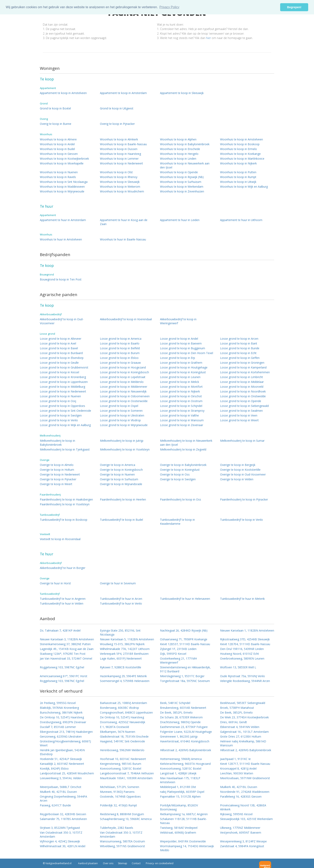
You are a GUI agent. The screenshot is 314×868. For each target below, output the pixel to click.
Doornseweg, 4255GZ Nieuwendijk (123, 722)
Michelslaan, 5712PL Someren (120, 787)
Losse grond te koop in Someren (121, 411)
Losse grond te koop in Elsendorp (62, 358)
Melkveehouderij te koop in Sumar (242, 441)
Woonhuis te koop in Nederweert (121, 163)
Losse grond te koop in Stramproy (182, 411)
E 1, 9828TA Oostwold (114, 727)
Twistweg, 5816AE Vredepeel (179, 828)
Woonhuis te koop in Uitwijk (238, 182)
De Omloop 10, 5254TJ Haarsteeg (62, 717)
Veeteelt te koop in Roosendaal (60, 539)
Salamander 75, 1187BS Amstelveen (63, 819)
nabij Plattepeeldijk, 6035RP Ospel (182, 792)
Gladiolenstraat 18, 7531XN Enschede (124, 736)
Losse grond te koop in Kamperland (243, 367)
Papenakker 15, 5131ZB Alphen (180, 796)
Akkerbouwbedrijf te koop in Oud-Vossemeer (62, 321)
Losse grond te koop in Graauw (120, 363)
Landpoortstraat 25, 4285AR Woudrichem (67, 773)
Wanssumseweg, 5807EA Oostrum (122, 841)
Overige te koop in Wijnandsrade (121, 484)
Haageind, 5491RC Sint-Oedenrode (122, 741)
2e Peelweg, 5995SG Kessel (58, 703)
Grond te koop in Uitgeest (117, 108)
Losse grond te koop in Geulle (59, 363)
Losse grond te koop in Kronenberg (63, 377)
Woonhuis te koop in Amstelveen (242, 139)
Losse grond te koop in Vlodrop (120, 420)
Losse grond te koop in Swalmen (241, 411)
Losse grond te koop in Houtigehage (184, 367)
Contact (136, 863)
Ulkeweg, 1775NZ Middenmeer (240, 828)
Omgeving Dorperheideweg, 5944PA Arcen (63, 798)
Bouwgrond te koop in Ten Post (61, 279)
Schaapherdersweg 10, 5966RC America (126, 819)
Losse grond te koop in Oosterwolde (124, 401)
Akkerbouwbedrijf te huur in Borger (63, 568)
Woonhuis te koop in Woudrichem (122, 191)
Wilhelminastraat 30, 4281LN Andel (63, 846)
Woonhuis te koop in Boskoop (240, 144)
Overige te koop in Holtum (57, 470)
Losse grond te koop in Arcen (239, 339)
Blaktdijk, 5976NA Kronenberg (59, 708)
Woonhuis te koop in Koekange (240, 154)
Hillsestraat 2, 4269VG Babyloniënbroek (186, 750)
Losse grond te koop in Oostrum (181, 401)
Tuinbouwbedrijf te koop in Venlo (242, 520)
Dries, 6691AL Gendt (233, 722)
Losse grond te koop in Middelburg (62, 387)
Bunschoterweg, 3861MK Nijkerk (61, 712)
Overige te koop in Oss (175, 474)
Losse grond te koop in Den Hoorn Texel (187, 353)
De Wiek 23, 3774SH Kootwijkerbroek (244, 717)
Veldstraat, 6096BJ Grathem (178, 832)
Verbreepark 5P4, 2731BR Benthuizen (124, 654)
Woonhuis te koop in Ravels (58, 177)
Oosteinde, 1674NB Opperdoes (120, 796)
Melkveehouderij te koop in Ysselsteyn (125, 449)
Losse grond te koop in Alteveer (61, 339)
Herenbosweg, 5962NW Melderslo (122, 750)
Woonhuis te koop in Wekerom (120, 187)
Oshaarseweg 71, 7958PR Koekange (184, 639)
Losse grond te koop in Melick (180, 382)
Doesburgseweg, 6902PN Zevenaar (63, 722)
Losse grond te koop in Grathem (181, 363)
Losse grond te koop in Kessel (59, 372)
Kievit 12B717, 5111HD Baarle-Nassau (245, 764)
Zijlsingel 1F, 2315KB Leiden (178, 649)
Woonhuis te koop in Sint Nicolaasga (64, 182)
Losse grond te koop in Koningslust (183, 372)
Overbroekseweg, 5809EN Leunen (242, 658)
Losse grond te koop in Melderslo (122, 382)
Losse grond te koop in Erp (178, 358)
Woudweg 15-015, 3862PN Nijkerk (122, 644)
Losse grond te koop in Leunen (180, 377)
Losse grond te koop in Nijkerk (180, 391)
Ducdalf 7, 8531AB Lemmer (58, 727)
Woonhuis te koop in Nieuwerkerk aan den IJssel (185, 165)
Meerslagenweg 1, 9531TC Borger (182, 676)
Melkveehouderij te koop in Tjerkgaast (65, 449)
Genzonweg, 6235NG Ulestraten (61, 736)
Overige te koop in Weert (56, 484)
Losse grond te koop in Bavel (59, 348)
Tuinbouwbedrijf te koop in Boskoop (64, 520)
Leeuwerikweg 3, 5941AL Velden (61, 778)
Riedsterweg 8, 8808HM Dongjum (122, 814)
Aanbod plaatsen (88, 863)
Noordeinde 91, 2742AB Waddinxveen (245, 792)
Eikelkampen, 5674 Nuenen (118, 732)
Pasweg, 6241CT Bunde (55, 805)
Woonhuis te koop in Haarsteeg (120, 154)
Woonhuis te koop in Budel (57, 149)
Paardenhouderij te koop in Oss (181, 499)
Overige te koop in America (118, 465)
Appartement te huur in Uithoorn (241, 220)
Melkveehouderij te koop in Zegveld (183, 449)
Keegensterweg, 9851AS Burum (121, 764)
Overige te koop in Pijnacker (58, 479)
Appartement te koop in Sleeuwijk (182, 93)
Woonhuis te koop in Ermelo (239, 149)
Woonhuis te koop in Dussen (119, 149)
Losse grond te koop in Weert (239, 420)
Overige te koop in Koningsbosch (121, 470)
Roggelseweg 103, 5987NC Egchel (62, 667)
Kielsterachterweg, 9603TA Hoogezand (185, 764)
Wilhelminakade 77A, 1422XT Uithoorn (125, 649)
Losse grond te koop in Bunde (240, 348)
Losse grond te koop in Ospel (119, 406)
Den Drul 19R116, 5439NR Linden (242, 649)
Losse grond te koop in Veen (239, 415)
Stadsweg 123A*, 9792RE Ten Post (63, 654)
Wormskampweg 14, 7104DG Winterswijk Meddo (187, 848)
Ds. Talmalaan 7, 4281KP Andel (60, 630)
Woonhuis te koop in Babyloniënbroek (185, 144)
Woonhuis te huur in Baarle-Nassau (123, 239)
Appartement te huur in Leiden (180, 220)
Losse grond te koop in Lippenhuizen (64, 382)
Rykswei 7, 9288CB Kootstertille (121, 667)
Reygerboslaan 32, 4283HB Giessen (63, 814)
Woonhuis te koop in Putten (238, 172)
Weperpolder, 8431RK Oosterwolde (183, 841)
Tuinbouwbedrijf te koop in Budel (121, 520)
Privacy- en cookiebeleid (159, 863)
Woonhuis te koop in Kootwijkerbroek (64, 159)
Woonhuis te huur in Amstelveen (61, 239)
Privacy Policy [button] (169, 7)
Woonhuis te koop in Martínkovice (242, 159)
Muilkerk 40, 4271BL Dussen (239, 787)
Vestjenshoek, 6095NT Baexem (241, 832)
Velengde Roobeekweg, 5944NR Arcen (245, 681)
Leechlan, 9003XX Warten (237, 773)
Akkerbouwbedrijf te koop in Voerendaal (126, 319)
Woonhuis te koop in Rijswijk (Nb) (182, 177)
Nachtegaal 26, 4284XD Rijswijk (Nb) (184, 630)
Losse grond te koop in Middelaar (242, 382)
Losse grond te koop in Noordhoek (243, 391)
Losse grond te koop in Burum (120, 353)
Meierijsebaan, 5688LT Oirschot (61, 787)
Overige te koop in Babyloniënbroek (183, 465)
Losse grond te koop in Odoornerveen (125, 396)
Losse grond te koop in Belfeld (120, 348)
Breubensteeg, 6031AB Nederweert (183, 708)
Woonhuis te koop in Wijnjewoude (62, 191)
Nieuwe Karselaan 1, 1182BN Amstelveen (247, 630)
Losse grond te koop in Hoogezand (123, 367)
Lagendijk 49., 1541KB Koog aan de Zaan (67, 649)
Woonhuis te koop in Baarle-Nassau (123, 144)
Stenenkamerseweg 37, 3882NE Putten (65, 644)
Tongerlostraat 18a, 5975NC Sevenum (185, 681)
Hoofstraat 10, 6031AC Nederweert (123, 759)
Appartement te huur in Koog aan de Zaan (124, 222)
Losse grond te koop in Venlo (59, 420)
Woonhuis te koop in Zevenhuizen (182, 191)
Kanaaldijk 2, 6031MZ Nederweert (62, 764)
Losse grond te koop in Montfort (181, 387)
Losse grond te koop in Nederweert (63, 391)
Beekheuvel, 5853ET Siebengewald (243, 703)
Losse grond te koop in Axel (58, 343)
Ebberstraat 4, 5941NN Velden (240, 727)
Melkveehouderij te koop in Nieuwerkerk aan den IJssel (186, 443)
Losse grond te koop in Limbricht (242, 377)
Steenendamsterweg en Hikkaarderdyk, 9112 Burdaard (185, 669)
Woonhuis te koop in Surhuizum (181, 182)
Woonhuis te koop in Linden (178, 159)
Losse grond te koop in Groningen (242, 363)
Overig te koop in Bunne (56, 124)
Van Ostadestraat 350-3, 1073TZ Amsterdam (61, 834)
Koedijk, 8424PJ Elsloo (54, 768)
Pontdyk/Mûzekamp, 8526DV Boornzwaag (179, 807)
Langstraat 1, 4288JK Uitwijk (178, 773)
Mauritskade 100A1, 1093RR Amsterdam (126, 778)
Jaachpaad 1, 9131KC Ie (235, 759)
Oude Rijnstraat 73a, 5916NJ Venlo (243, 676)
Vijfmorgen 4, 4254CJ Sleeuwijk (60, 841)
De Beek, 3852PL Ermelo (176, 712)
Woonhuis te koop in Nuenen (59, 172)
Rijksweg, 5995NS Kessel (236, 814)
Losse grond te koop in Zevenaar (182, 425)
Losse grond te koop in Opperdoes (62, 406)
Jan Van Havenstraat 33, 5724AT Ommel (66, 658)
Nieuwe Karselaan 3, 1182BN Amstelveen (67, 639)
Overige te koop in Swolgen (178, 479)
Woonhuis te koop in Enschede (180, 149)
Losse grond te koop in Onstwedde (243, 396)
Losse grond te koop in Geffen (240, 358)
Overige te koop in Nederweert (60, 474)
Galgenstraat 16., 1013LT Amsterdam (244, 732)
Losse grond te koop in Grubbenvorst (64, 367)
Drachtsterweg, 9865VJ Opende (180, 722)
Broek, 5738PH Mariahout (237, 708)
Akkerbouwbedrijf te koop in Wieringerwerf (178, 321)
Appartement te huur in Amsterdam (63, 220)
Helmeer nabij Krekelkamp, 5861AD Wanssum (243, 743)
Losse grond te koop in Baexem (181, 343)
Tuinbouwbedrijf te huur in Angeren (63, 599)
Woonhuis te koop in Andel (57, 144)
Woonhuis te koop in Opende (179, 172)
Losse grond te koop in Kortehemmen (245, 372)
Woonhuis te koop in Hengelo (179, 154)
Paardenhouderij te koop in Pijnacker (244, 499)
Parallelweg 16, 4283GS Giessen (241, 796)
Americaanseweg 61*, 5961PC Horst (64, 676)
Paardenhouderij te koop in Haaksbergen (66, 499)
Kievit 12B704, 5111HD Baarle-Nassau (245, 644)
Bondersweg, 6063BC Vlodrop (119, 708)
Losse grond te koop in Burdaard (61, 353)
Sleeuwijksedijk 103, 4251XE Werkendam (246, 819)
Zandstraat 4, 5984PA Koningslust (242, 846)
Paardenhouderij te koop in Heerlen (123, 499)
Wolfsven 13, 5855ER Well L (238, 667)
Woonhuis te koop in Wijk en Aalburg (244, 187)
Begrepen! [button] (294, 7)
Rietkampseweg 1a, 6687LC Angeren (184, 814)
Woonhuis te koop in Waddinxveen (62, 187)
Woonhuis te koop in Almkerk (119, 139)
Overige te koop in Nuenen (117, 474)
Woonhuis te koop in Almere (58, 139)
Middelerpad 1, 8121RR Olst (178, 787)
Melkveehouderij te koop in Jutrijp (122, 441)
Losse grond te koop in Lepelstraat (123, 377)
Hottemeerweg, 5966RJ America (181, 759)
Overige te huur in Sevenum (118, 583)
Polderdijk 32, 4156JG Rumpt (118, 805)
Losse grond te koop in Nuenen (60, 396)
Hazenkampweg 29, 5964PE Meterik (123, 676)
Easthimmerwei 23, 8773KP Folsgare (184, 727)
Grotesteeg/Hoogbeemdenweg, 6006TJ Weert (65, 743)
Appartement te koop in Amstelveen (63, 93)
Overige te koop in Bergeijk (238, 465)
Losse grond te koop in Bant (239, 343)
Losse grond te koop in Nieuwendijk (123, 391)
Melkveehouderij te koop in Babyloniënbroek (57, 443)
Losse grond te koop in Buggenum (183, 348)
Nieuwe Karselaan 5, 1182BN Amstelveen (127, 639)
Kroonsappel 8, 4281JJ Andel (238, 768)
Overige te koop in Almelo (57, 465)
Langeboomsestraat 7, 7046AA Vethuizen (127, 773)
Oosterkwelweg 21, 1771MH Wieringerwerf (178, 660)
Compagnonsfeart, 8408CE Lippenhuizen (126, 712)
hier (208, 38)
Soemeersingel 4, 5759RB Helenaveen (125, 681)
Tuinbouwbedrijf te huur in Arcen (121, 599)
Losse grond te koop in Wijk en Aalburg (65, 425)
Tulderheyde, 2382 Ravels (117, 828)
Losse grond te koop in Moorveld (242, 387)
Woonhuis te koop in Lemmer (119, 159)
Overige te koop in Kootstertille (240, 470)
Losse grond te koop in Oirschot (181, 396)
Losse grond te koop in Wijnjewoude (124, 425)
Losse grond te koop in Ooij (58, 401)
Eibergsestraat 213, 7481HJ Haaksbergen (66, 732)
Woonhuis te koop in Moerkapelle (62, 163)
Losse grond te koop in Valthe (179, 415)
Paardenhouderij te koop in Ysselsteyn (65, 504)
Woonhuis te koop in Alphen (178, 139)
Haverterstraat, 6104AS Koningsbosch (185, 741)
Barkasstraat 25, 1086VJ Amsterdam (123, 703)
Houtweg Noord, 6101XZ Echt (240, 654)
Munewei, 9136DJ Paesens (117, 792)
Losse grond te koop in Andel (179, 339)
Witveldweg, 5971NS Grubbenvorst (122, 846)
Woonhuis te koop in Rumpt (238, 177)
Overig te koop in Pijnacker (117, 124)
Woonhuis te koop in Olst (116, 172)
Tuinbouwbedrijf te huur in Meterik (242, 599)
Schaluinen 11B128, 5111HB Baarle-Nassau (183, 821)
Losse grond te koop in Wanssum (182, 420)
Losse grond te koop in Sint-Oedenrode (65, 411)
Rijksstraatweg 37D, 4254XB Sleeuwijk (245, 639)
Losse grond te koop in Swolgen (61, 415)
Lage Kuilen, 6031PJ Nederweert (121, 658)
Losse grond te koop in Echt (238, 353)
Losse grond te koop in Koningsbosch (124, 372)
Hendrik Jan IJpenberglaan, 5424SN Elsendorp (62, 752)
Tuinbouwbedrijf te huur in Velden (62, 603)
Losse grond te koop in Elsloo (119, 358)
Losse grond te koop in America (121, 339)
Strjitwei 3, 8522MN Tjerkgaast (60, 828)
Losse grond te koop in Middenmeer (124, 387)
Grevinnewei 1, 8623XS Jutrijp (179, 736)
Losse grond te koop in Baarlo (120, 343)
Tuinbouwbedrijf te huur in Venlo (121, 603)
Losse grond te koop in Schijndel (181, 406)
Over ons (108, 863)
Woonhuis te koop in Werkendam (182, 187)
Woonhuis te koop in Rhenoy (119, 177)
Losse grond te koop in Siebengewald (244, 406)
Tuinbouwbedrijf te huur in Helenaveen (185, 599)
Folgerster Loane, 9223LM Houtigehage (186, 732)
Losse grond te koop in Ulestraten (122, 415)
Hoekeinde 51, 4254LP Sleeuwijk (61, 759)
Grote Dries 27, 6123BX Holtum (241, 736)
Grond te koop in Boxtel (55, 108)
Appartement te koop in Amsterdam (123, 93)
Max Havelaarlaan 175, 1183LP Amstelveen (180, 780)
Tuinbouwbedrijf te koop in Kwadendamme (177, 522)
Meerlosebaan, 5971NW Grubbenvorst (245, 778)
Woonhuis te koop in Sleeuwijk (120, 182)
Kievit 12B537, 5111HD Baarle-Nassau (185, 644)
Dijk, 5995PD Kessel (173, 654)
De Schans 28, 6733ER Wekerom (181, 717)
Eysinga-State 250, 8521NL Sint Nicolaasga (120, 632)
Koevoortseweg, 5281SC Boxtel (121, 768)
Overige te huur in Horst (55, 583)
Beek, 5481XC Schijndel (175, 703)
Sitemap (123, 863)
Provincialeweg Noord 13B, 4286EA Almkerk (243, 807)
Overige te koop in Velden (237, 479)
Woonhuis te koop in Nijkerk (238, 163)
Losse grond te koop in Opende (241, 401)
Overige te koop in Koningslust (180, 470)
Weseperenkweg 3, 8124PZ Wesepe (243, 841)
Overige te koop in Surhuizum (119, 479)
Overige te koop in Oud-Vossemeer (243, 474)
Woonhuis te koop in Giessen (59, 154)
